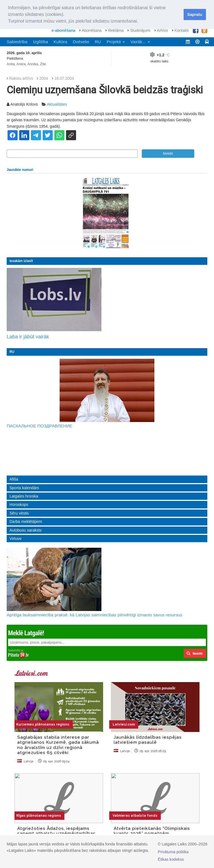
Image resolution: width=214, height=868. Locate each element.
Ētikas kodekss (171, 859)
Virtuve (15, 539)
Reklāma (115, 30)
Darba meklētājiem (26, 522)
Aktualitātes (57, 104)
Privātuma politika (173, 852)
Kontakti (180, 30)
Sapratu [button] (195, 14)
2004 (44, 78)
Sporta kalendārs (24, 488)
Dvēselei (81, 42)
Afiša (14, 479)
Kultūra (60, 42)
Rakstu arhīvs (21, 78)
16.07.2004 (64, 78)
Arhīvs (161, 30)
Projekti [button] (116, 42)
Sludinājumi (139, 30)
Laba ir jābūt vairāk (28, 337)
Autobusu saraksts (25, 530)
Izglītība (40, 42)
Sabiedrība (17, 42)
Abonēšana (90, 30)
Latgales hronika (24, 496)
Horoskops (19, 505)
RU (98, 42)
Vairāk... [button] (140, 42)
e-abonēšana (64, 30)
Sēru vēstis (19, 513)
